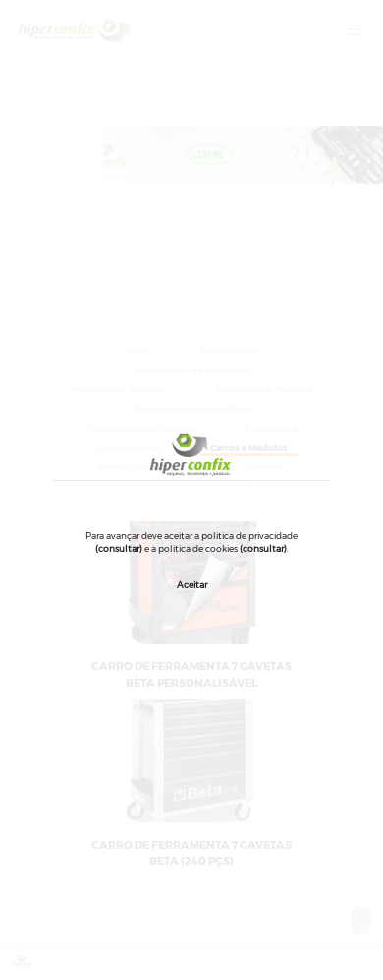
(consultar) (119, 549)
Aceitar (192, 584)
